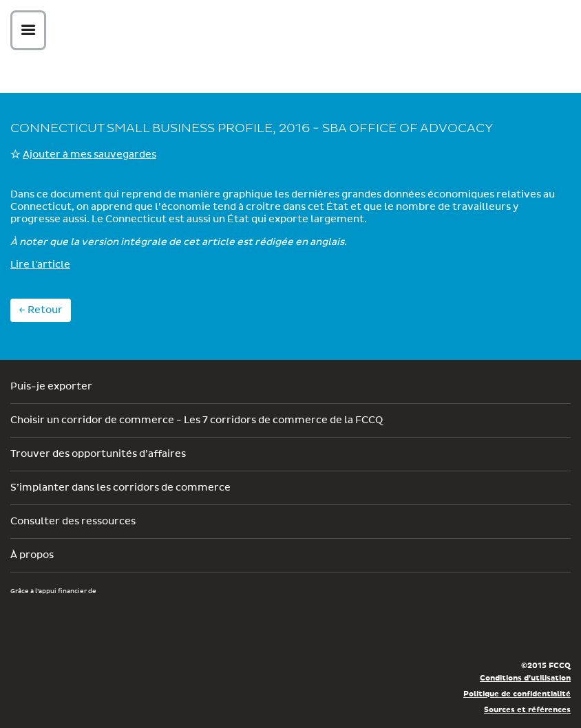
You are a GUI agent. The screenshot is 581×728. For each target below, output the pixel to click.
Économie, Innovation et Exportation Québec (265, 629)
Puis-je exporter (51, 387)
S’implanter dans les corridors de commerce (120, 488)
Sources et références (527, 710)
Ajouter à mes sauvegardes (89, 155)
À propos (32, 555)
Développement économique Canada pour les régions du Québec (89, 622)
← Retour (41, 310)
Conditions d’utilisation (525, 678)
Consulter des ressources (73, 522)
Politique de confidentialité (517, 694)
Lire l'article (40, 265)
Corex (296, 33)
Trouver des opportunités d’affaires (98, 454)
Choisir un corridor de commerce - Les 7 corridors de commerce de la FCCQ (197, 420)
